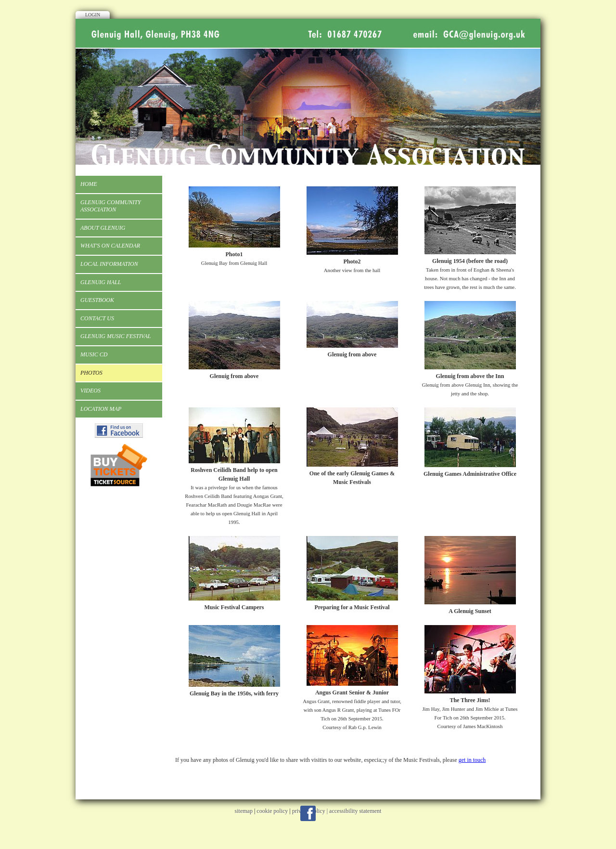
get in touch (472, 760)
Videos (90, 391)
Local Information (109, 264)
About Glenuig (103, 228)
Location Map (101, 409)
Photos (91, 373)
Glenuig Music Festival (115, 336)
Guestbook (97, 300)
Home (89, 184)
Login (93, 15)
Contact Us (97, 318)
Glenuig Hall (101, 282)
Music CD (94, 354)
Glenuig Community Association (111, 206)
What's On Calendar (110, 246)
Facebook (308, 813)
